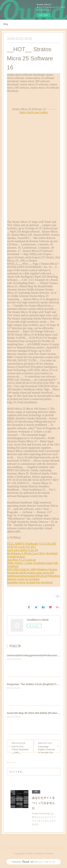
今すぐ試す (44, 15)
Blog (6, 24)
